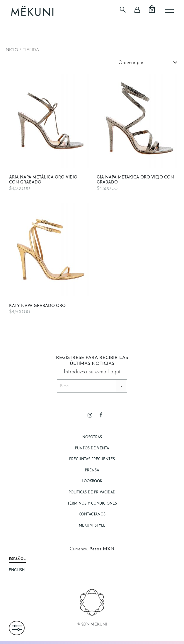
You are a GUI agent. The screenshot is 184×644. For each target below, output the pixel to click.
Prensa (92, 471)
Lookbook (92, 481)
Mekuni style (92, 526)
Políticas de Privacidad (92, 493)
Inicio (11, 50)
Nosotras (92, 437)
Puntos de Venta (92, 449)
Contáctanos (92, 515)
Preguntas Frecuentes (92, 459)
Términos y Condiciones (92, 504)
